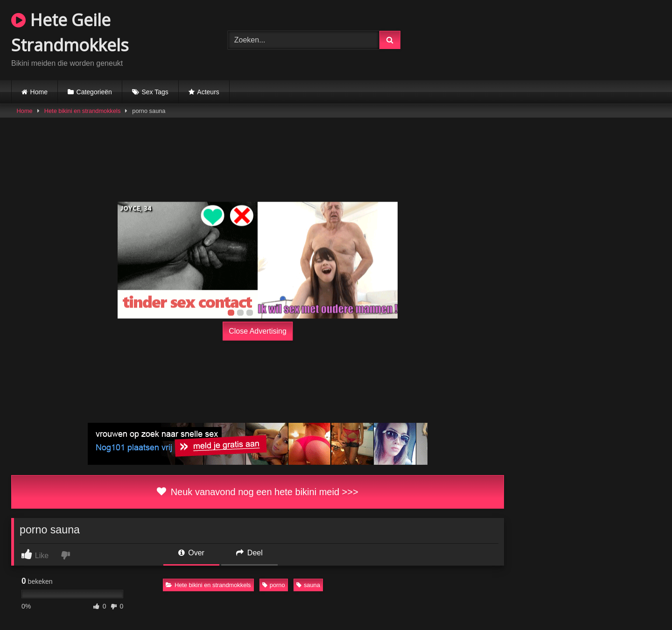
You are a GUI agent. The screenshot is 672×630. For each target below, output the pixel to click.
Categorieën (94, 92)
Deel (249, 553)
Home (39, 92)
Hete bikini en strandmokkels (83, 111)
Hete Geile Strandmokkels (70, 32)
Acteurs (208, 92)
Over (191, 553)
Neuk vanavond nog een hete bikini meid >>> (257, 492)
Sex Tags (155, 92)
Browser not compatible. (553, 39)
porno (274, 585)
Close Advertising (258, 331)
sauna (308, 585)
